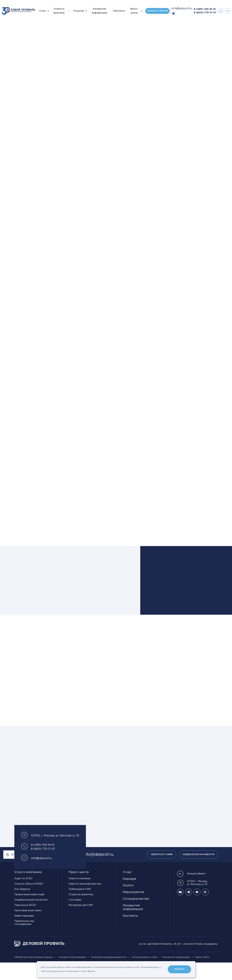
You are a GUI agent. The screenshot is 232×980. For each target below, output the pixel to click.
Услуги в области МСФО (29, 901)
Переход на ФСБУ (25, 923)
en (228, 11)
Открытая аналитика (81, 912)
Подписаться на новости (199, 872)
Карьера (129, 896)
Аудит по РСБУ (23, 896)
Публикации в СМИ (80, 907)
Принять (179, 969)
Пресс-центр (134, 11)
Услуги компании (28, 890)
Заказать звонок (157, 11)
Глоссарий (75, 917)
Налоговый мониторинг (28, 928)
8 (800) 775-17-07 (205, 13)
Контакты (119, 11)
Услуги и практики (59, 11)
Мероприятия (133, 910)
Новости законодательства (85, 901)
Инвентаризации (24, 933)
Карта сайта (202, 975)
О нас (43, 11)
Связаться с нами (162, 872)
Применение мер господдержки (24, 940)
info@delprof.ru (182, 9)
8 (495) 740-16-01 (205, 9)
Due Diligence (22, 907)
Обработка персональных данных (34, 975)
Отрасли (79, 11)
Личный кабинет (191, 891)
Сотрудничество (136, 916)
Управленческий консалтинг (31, 917)
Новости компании (79, 896)
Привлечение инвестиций (29, 912)
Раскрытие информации (99, 11)
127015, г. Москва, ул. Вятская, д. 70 (192, 900)
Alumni (128, 903)
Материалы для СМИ (81, 923)
